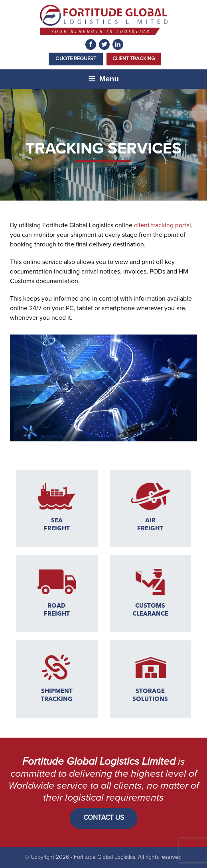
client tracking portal (163, 225)
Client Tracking (134, 59)
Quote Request (76, 59)
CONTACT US (104, 818)
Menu (103, 79)
